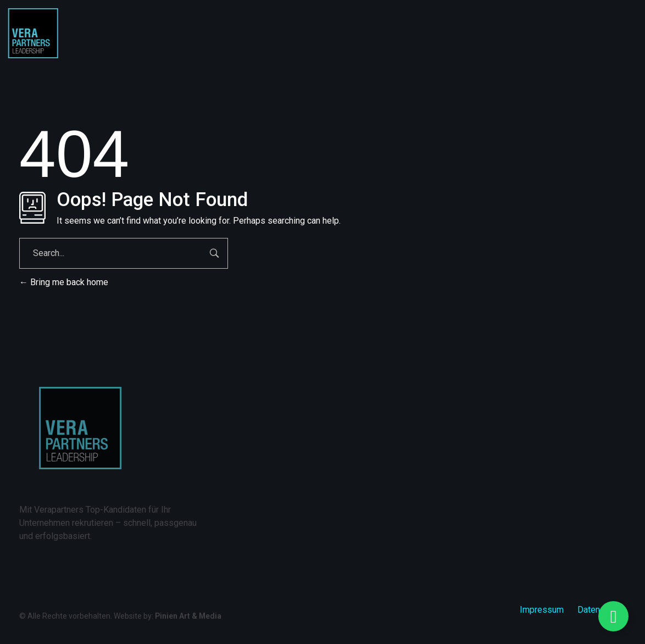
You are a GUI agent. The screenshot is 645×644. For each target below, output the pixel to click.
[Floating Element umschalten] (613, 616)
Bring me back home (64, 282)
